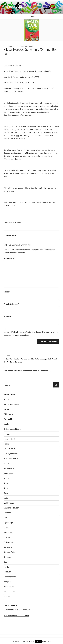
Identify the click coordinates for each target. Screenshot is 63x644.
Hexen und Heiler (11, 459)
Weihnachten (9, 592)
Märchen (7, 513)
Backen (7, 409)
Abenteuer (8, 400)
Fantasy (7, 434)
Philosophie (8, 542)
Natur (6, 528)
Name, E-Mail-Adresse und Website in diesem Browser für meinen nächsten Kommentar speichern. (31, 334)
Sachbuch (8, 547)
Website (7, 317)
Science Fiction (10, 552)
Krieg (6, 483)
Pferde (7, 537)
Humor (6, 464)
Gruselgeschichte (11, 454)
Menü (31, 17)
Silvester (7, 557)
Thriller (7, 567)
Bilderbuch (8, 414)
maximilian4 (29, 46)
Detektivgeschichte (12, 429)
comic (6, 424)
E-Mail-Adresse (11, 304)
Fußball (7, 444)
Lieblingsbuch (9, 503)
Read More (46, 641)
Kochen (7, 478)
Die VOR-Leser (14, 7)
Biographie (8, 419)
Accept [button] (39, 641)
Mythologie (8, 523)
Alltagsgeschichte (11, 404)
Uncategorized (10, 577)
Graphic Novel (10, 449)
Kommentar (10, 258)
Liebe (6, 498)
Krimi (6, 488)
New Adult (8, 532)
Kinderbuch (11, 235)
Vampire (7, 582)
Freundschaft (9, 439)
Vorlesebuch (9, 587)
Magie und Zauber (11, 508)
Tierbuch (7, 572)
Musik (6, 518)
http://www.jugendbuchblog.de (17, 615)
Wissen (7, 596)
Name (7, 292)
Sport (6, 562)
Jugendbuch (9, 468)
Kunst (6, 493)
